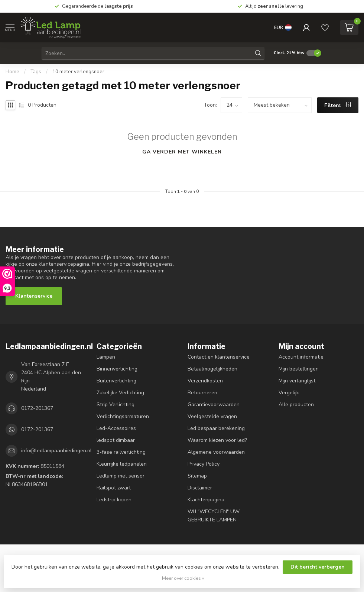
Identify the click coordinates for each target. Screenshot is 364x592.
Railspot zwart (114, 488)
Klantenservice (34, 296)
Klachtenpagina (206, 500)
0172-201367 (37, 408)
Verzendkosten (205, 381)
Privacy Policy (204, 464)
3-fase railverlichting (121, 452)
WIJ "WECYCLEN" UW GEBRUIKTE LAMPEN (214, 516)
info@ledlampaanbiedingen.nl (56, 451)
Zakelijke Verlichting (120, 393)
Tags (36, 72)
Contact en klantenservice (219, 357)
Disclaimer (200, 488)
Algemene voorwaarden (216, 452)
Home (12, 72)
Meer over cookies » (183, 578)
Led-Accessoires (116, 428)
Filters (338, 105)
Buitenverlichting (116, 381)
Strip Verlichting (116, 405)
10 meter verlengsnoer (78, 72)
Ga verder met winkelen (182, 152)
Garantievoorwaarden (214, 405)
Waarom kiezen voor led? (217, 440)
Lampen (106, 357)
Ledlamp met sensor (121, 476)
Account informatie (301, 357)
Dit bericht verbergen (318, 567)
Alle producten (296, 405)
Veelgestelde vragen (212, 416)
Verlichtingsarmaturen (123, 416)
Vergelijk (289, 393)
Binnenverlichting (117, 369)
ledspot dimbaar (116, 440)
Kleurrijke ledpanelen (122, 464)
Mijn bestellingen (299, 369)
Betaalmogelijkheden (212, 369)
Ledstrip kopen (114, 500)
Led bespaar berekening (216, 428)
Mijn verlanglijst (297, 381)
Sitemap (197, 476)
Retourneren (202, 393)
